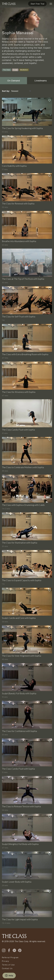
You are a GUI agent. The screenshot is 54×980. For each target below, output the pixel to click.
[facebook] (9, 950)
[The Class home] (9, 4)
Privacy (6, 961)
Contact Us (7, 968)
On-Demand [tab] (14, 81)
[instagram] (4, 950)
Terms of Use (8, 965)
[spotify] (14, 950)
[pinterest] (20, 950)
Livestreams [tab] (41, 81)
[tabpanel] (27, 506)
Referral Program (10, 958)
